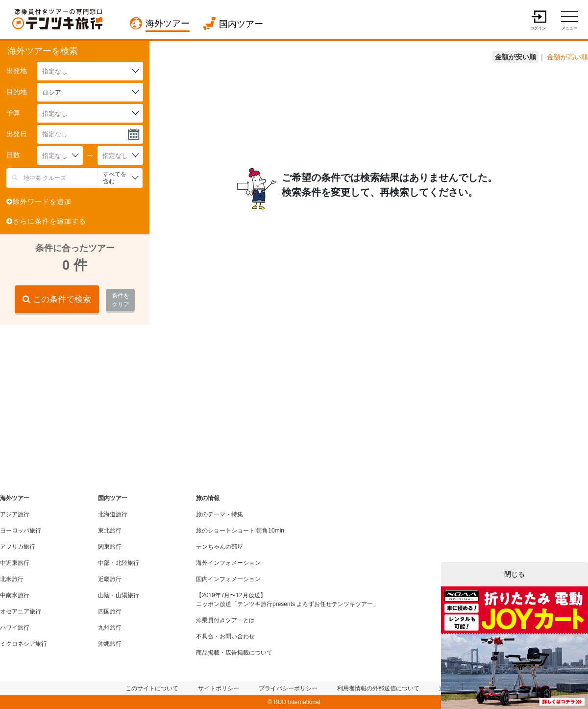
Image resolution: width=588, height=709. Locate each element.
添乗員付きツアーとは (225, 620)
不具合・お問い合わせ (225, 636)
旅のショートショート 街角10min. (241, 531)
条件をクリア (121, 300)
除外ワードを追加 (39, 202)
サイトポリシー (219, 688)
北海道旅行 (113, 514)
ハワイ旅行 (15, 628)
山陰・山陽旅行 (119, 595)
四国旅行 (110, 611)
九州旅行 (110, 628)
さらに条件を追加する (46, 221)
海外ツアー (168, 24)
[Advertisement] (73, 396)
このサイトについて (152, 688)
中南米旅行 (15, 595)
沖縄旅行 (110, 644)
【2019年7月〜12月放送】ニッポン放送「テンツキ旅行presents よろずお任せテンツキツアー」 (287, 600)
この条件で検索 (57, 299)
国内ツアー (241, 24)
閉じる (514, 574)
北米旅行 (12, 579)
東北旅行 (110, 531)
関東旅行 (110, 547)
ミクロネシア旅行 (24, 644)
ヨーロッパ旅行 (21, 531)
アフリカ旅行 (18, 547)
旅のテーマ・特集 (220, 514)
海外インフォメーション (228, 563)
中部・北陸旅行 (119, 563)
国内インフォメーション (228, 579)
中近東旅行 (15, 563)
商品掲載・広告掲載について (234, 653)
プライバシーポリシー (288, 688)
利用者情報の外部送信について (378, 688)
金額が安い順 (515, 57)
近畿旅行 (110, 579)
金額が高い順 (567, 57)
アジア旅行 (15, 514)
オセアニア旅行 (21, 611)
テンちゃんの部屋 (220, 547)
